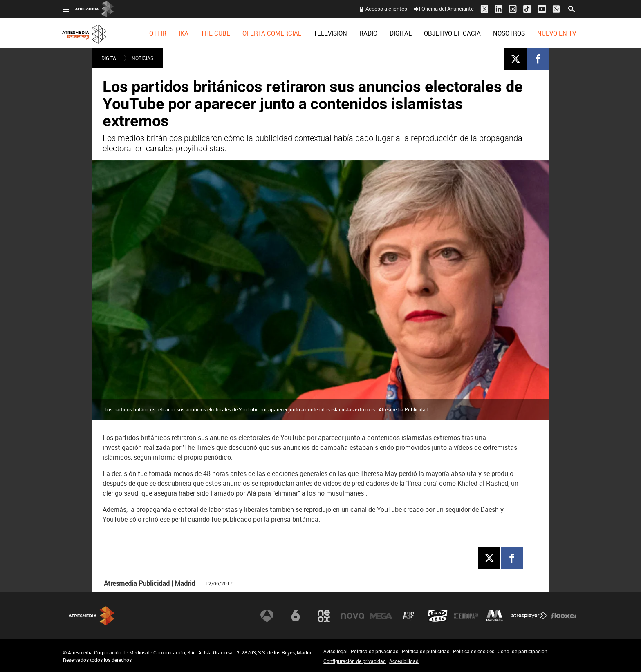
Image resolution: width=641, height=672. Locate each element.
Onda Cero (438, 616)
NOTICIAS (142, 58)
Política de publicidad (426, 651)
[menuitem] (158, 33)
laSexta (296, 616)
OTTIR (158, 33)
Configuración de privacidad (355, 661)
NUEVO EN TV (557, 33)
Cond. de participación (522, 651)
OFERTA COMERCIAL (272, 33)
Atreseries (409, 616)
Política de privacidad (375, 651)
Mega (381, 616)
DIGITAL (401, 33)
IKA (184, 33)
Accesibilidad (404, 661)
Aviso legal (335, 651)
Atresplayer (529, 616)
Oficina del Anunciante (444, 9)
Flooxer (564, 616)
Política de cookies (474, 651)
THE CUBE (215, 33)
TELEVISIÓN (330, 33)
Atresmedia (92, 616)
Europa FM (466, 616)
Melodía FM (495, 616)
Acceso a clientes (386, 9)
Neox (324, 616)
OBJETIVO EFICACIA (452, 33)
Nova (352, 616)
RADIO (368, 33)
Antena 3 (267, 616)
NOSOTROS (509, 33)
